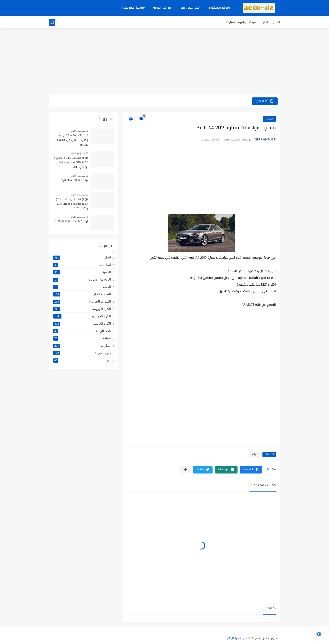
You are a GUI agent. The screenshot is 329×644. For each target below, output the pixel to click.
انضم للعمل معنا (190, 8)
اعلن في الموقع (163, 8)
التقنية (276, 22)
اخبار (82, 257)
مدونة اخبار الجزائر (237, 639)
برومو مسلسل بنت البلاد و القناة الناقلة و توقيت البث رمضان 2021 (72, 204)
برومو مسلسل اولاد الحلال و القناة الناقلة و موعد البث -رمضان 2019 (71, 163)
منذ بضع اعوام (78, 131)
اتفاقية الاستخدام (219, 8)
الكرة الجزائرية (82, 316)
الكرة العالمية (82, 324)
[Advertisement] (164, 62)
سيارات (230, 22)
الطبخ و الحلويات (82, 294)
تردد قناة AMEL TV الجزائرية (71, 222)
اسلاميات (82, 265)
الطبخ (265, 22)
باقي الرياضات (82, 331)
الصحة (82, 287)
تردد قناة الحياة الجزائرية (74, 180)
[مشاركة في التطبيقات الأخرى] (186, 470)
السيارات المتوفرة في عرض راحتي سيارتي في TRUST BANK (72, 140)
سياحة (82, 338)
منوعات (82, 360)
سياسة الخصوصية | (134, 8)
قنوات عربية (82, 353)
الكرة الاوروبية (82, 309)
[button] (251, 470)
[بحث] (52, 22)
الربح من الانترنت (82, 279)
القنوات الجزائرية (248, 22)
